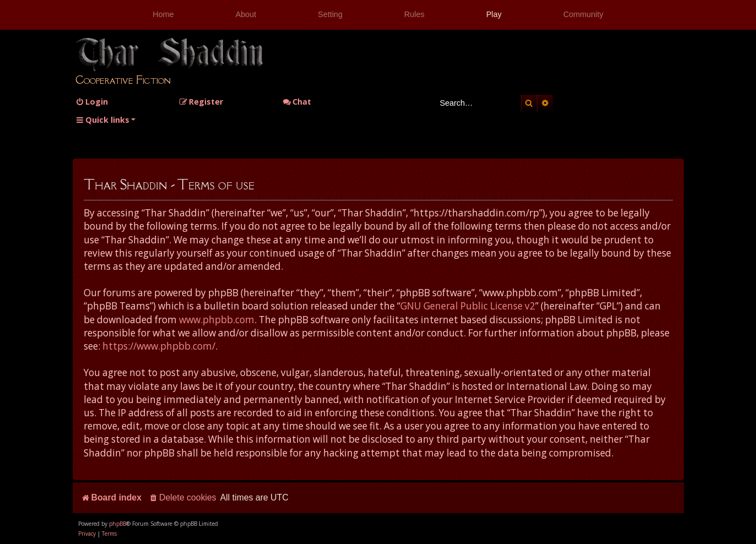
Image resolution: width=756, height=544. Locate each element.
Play (494, 14)
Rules (414, 14)
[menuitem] (92, 102)
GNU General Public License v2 (468, 306)
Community (583, 14)
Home (163, 14)
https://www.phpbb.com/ (159, 346)
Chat (297, 102)
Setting (330, 14)
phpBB (118, 524)
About (246, 14)
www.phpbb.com (217, 320)
